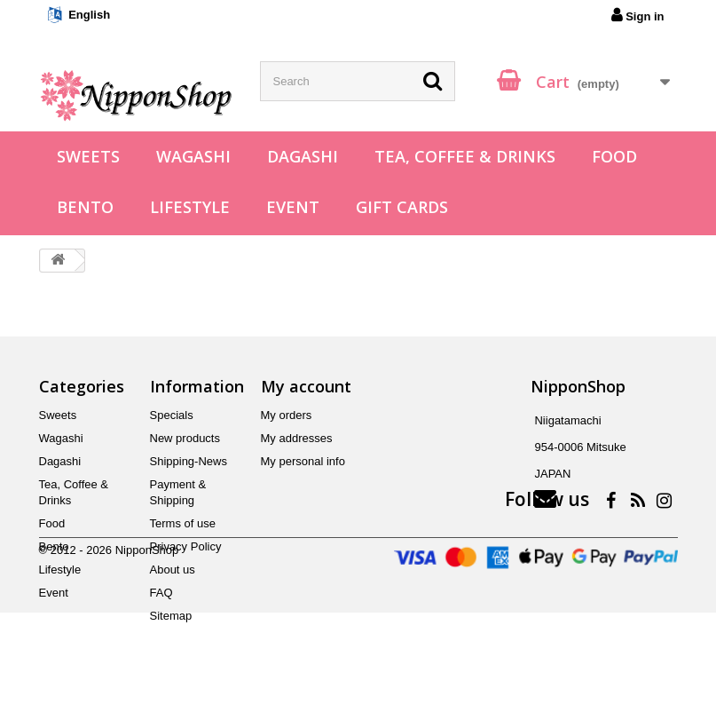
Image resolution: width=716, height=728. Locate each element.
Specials (172, 415)
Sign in (638, 15)
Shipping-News (189, 461)
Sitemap (171, 616)
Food (614, 156)
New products (185, 438)
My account (306, 386)
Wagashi (193, 156)
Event (293, 207)
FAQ (161, 593)
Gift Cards (402, 207)
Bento (85, 207)
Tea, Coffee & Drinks (465, 156)
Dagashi (303, 156)
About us (173, 570)
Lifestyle (190, 207)
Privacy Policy (186, 546)
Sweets (88, 156)
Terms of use (183, 523)
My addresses (297, 438)
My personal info (303, 461)
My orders (287, 415)
